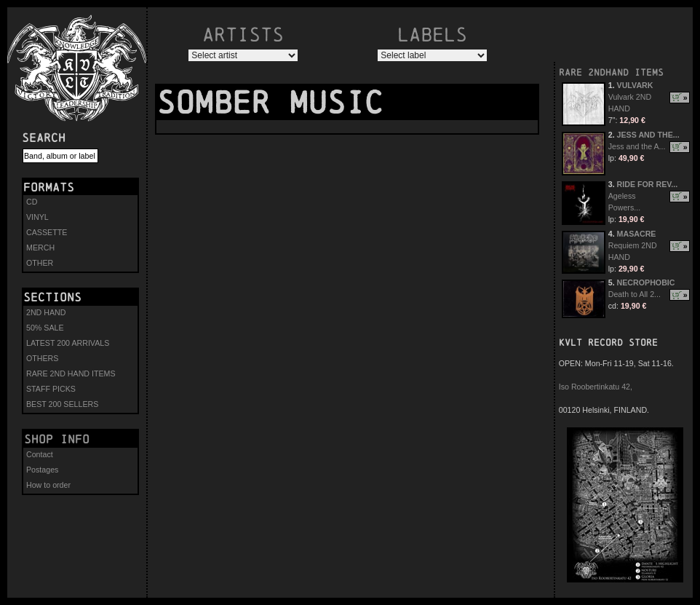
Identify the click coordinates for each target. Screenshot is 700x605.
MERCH (40, 248)
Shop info (57, 439)
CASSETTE (47, 232)
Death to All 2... (635, 294)
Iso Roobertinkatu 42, (596, 387)
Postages (42, 470)
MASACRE (637, 234)
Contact (40, 454)
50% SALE (45, 328)
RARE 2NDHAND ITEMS (611, 72)
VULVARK (635, 85)
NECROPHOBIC (646, 282)
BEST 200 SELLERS (62, 404)
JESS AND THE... (648, 135)
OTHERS (42, 358)
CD (32, 202)
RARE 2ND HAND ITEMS (71, 373)
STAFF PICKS (51, 389)
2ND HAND (46, 312)
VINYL (37, 217)
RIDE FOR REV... (648, 184)
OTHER (40, 263)
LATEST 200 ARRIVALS (68, 343)
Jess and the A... (637, 146)
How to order (48, 485)
